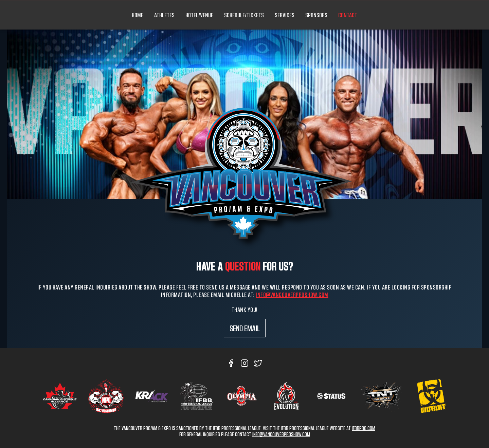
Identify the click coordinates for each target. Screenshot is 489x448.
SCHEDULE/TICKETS (244, 15)
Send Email (245, 328)
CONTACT (348, 15)
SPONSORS (316, 15)
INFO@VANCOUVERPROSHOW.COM (281, 434)
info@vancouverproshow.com (292, 295)
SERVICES (285, 15)
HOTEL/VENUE (199, 15)
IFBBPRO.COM (364, 428)
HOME (138, 15)
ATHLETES (164, 15)
